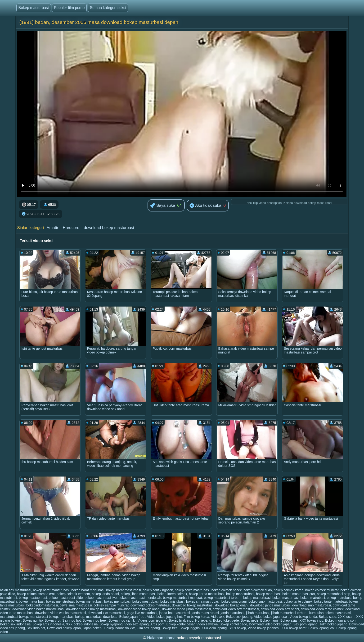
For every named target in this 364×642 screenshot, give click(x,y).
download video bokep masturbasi (91, 609)
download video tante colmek (322, 609)
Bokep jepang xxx (321, 628)
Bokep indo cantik (122, 620)
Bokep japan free (132, 617)
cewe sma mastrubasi (76, 605)
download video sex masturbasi (236, 609)
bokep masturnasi (285, 598)
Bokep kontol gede (233, 624)
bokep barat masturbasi (123, 590)
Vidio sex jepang (136, 624)
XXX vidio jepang (214, 628)
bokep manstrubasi (240, 594)
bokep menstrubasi (60, 601)
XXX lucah (346, 617)
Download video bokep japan (270, 624)
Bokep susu (327, 617)
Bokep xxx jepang (239, 617)
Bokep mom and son (340, 620)
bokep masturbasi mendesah (140, 598)
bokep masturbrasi (257, 598)
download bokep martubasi (150, 605)
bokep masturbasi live (101, 598)
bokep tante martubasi (331, 601)
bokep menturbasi (117, 601)
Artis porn (157, 624)
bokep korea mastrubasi (207, 594)
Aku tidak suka (205, 206)
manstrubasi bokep (14, 617)
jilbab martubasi (258, 613)
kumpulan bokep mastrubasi (330, 613)
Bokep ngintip (33, 620)
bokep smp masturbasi (265, 601)
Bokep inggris (190, 628)
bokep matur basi (31, 601)
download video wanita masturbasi (61, 613)
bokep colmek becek (227, 590)
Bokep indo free (95, 620)
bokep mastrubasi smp (334, 594)
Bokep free (170, 628)
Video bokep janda (303, 617)
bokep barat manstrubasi (51, 590)
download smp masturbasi (312, 605)
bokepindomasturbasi (42, 605)
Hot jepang (203, 620)
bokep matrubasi (313, 598)
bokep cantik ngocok (158, 590)
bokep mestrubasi (146, 601)
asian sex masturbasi (16, 590)
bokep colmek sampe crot (36, 594)
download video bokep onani (139, 609)
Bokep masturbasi (34, 8)
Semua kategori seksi (108, 8)
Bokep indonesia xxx (120, 628)
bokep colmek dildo (258, 590)
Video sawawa (207, 624)
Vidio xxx (218, 617)
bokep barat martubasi (88, 590)
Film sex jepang (148, 628)
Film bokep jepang (334, 624)
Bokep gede (249, 620)
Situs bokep (237, 628)
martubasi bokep (72, 617)
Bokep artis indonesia (48, 624)
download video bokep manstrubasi (38, 609)
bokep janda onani (105, 594)
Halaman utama (161, 638)
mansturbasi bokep (44, 617)
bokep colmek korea (289, 590)
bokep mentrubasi (89, 601)
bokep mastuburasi (33, 598)
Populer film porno (69, 8)
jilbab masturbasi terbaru (289, 613)
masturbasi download (102, 617)
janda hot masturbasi (175, 613)
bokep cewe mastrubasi (192, 590)
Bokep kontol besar (181, 624)
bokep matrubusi (339, 598)
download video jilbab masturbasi (186, 609)
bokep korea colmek (172, 594)
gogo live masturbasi (142, 613)
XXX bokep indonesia (82, 624)
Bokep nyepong (111, 624)
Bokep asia (289, 620)
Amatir (52, 228)
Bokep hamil (269, 620)
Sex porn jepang (306, 624)
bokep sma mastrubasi (203, 601)
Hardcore (71, 228)
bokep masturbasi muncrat (182, 598)
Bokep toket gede (226, 620)
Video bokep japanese (271, 617)
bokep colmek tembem (73, 594)
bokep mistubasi (172, 601)
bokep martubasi (268, 594)
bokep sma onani (234, 601)
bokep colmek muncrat (322, 590)
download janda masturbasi (270, 605)
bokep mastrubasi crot (299, 594)
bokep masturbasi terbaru (223, 598)
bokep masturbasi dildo (66, 598)
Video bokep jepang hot (164, 617)
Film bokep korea (196, 617)
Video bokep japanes (264, 628)
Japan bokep (93, 628)
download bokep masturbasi (109, 228)
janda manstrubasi (205, 613)
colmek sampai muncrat (111, 605)
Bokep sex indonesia (15, 624)
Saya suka (163, 206)
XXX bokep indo (311, 620)
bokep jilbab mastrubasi (138, 594)
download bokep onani (232, 605)
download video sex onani (280, 609)
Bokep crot (52, 620)
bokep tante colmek (298, 601)
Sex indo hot (72, 620)
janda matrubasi (233, 613)
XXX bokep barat (294, 628)
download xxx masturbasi (106, 613)
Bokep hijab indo (181, 620)
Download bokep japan (64, 628)
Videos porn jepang (152, 620)
